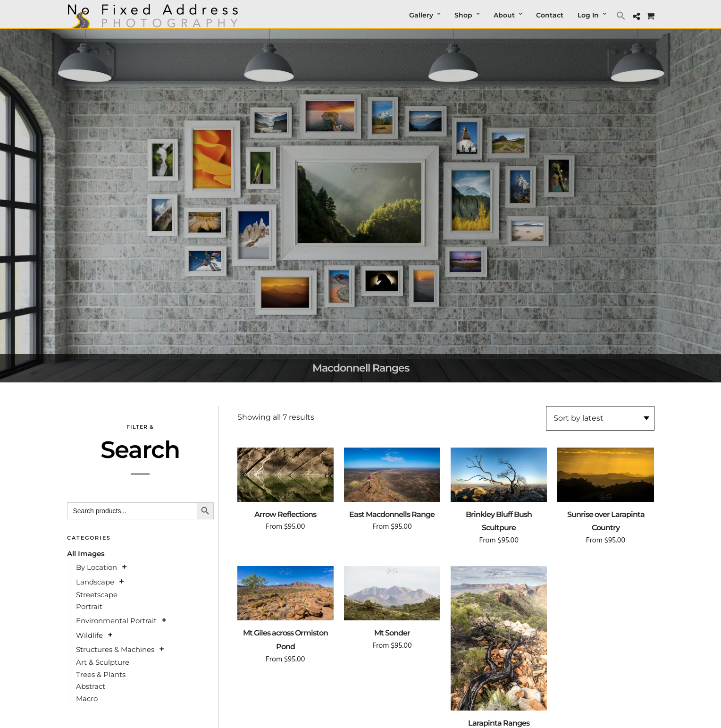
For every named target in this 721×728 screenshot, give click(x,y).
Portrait (89, 606)
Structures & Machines (115, 649)
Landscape (95, 582)
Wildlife (89, 635)
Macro (87, 698)
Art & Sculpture (103, 662)
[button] (622, 15)
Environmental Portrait (116, 621)
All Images (86, 554)
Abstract (91, 686)
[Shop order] (600, 418)
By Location (96, 567)
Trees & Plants (101, 674)
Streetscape (97, 595)
